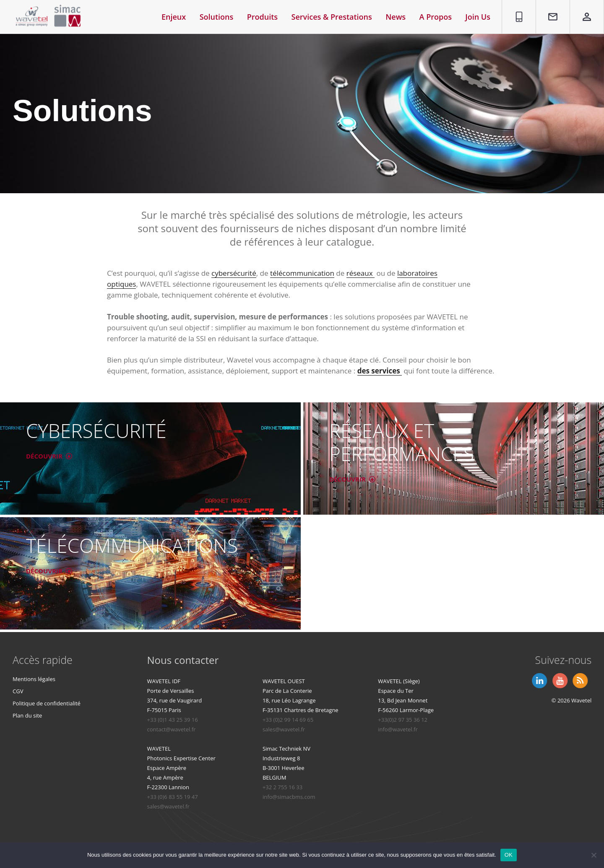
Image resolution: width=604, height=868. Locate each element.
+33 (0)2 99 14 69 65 (354, 720)
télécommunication (302, 273)
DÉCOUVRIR (49, 456)
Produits (262, 17)
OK (509, 855)
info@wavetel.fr (464, 729)
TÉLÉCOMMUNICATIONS (128, 545)
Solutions (217, 17)
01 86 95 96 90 (516, 10)
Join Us (478, 17)
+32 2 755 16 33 (349, 787)
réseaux (361, 273)
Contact (549, 5)
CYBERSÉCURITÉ (92, 430)
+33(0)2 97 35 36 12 (469, 720)
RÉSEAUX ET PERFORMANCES (397, 442)
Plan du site (29, 715)
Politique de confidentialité (48, 703)
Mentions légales (35, 679)
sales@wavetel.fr (350, 729)
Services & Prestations (332, 17)
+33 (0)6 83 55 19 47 (239, 797)
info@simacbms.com (355, 797)
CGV (19, 691)
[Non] (594, 855)
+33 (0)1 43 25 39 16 (239, 720)
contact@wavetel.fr (238, 729)
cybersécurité (234, 273)
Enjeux (174, 17)
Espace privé (582, 10)
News (396, 17)
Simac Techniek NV (353, 749)
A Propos (436, 17)
